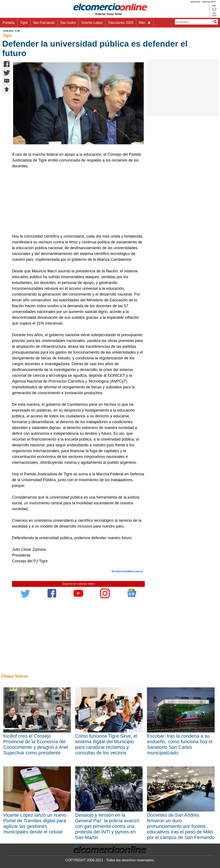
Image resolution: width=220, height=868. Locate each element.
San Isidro (68, 23)
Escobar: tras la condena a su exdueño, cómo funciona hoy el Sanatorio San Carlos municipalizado (180, 744)
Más (145, 23)
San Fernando (44, 23)
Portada (9, 23)
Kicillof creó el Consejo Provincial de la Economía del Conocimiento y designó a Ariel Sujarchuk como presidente (36, 744)
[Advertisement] (76, 201)
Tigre (24, 23)
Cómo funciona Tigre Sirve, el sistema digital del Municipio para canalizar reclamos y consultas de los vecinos (106, 744)
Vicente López (92, 23)
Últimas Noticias (15, 676)
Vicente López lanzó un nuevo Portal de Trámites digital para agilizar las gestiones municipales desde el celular (35, 823)
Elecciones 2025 (121, 23)
